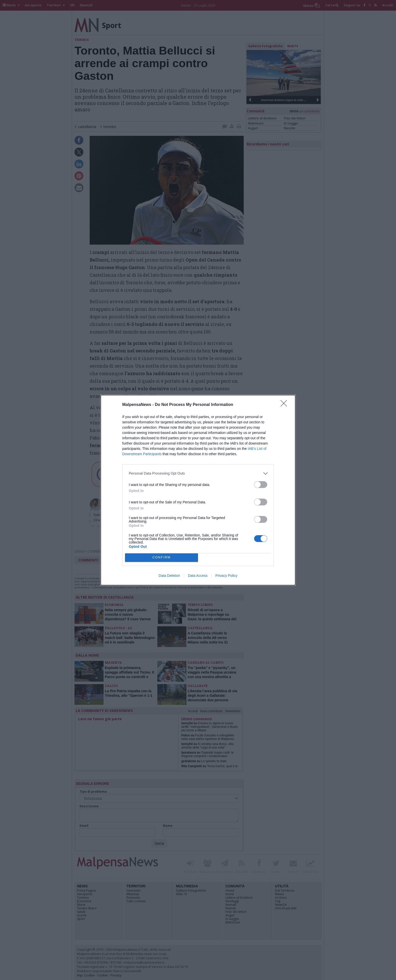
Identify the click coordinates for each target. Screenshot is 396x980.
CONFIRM (162, 557)
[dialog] (198, 490)
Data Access (198, 576)
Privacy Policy (226, 576)
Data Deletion (169, 576)
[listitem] (198, 473)
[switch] (261, 485)
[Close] (285, 405)
